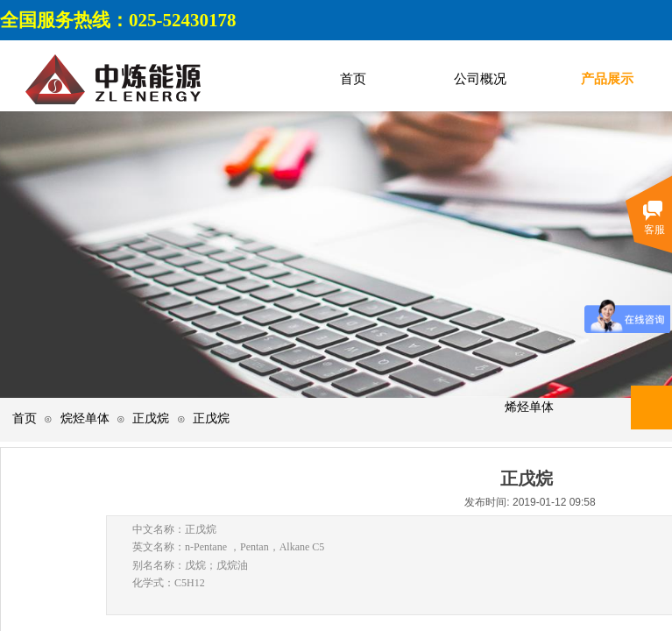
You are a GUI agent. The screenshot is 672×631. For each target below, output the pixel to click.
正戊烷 (151, 418)
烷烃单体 (85, 418)
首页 (25, 418)
